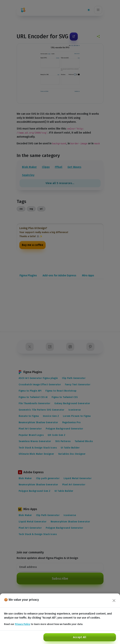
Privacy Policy (23, 624)
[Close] (114, 601)
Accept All (80, 637)
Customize (33, 637)
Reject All (13, 637)
